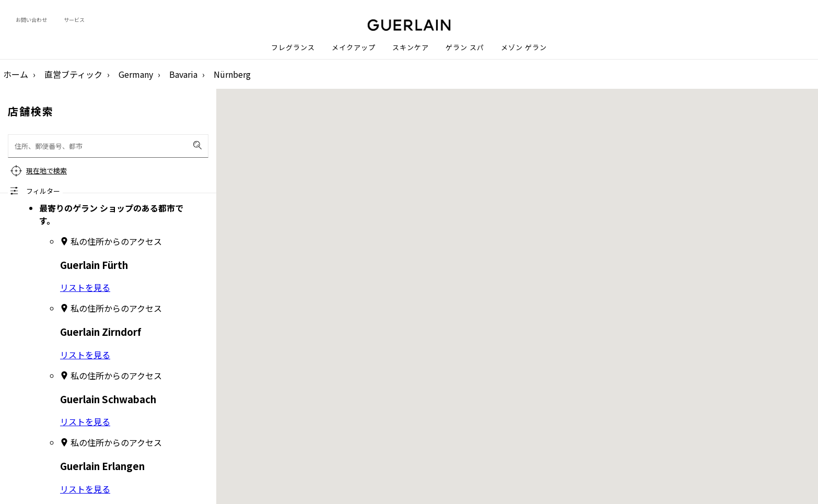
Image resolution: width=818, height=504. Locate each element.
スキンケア (411, 48)
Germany (136, 74)
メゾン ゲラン (524, 48)
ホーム (16, 74)
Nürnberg (232, 74)
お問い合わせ (31, 20)
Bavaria (183, 74)
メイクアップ (354, 48)
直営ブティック (73, 74)
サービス (74, 20)
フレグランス (293, 48)
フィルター (43, 191)
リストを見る (85, 287)
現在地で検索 (46, 171)
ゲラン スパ (465, 48)
